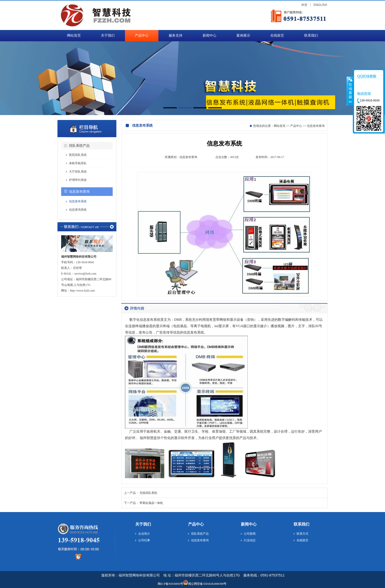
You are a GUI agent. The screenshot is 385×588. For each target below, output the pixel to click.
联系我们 (302, 524)
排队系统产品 (79, 146)
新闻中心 (249, 524)
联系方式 (302, 534)
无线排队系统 (148, 493)
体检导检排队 (78, 163)
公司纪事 (144, 540)
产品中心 (296, 126)
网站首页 (280, 126)
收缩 (350, 91)
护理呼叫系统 (78, 180)
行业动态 (250, 540)
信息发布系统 (78, 201)
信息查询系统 (78, 210)
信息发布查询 (79, 192)
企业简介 (144, 534)
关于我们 (143, 524)
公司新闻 (250, 534)
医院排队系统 (78, 155)
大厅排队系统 (78, 172)
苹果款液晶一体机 (151, 503)
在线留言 (302, 540)
